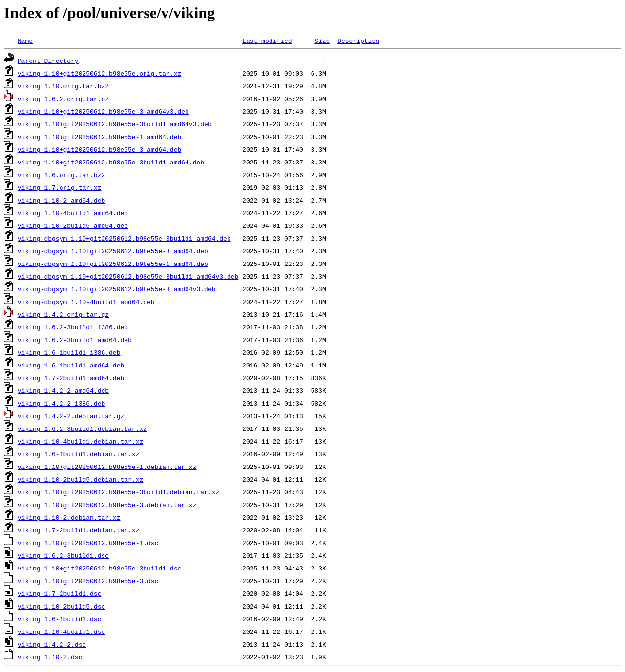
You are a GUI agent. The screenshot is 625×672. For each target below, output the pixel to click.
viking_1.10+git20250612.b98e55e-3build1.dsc (99, 568)
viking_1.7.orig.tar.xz (60, 187)
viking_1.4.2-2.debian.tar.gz (71, 416)
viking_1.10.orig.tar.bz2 (63, 86)
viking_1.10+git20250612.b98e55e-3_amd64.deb (99, 149)
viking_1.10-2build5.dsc (61, 606)
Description (358, 41)
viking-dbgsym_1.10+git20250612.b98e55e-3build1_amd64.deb (124, 238)
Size (322, 41)
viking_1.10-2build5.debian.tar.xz (80, 479)
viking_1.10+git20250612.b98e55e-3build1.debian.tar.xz (118, 492)
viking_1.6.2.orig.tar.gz (63, 99)
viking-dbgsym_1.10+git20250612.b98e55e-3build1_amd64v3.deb (128, 276)
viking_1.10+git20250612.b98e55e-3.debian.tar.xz (107, 505)
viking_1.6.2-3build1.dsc (63, 555)
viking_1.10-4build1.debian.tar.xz (80, 441)
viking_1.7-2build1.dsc (60, 593)
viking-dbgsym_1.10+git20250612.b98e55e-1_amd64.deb (113, 264)
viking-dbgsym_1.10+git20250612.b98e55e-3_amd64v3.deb (117, 289)
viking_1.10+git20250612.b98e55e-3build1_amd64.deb (111, 162)
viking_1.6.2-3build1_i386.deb (73, 327)
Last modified (267, 41)
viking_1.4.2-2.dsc (52, 644)
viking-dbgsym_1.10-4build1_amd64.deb (86, 302)
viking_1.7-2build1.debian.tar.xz (79, 530)
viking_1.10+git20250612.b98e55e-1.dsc (88, 543)
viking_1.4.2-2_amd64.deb (63, 390)
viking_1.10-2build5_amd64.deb (73, 225)
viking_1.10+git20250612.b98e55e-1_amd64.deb (99, 137)
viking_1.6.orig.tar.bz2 (61, 175)
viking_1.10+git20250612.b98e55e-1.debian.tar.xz (107, 467)
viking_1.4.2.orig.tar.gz (63, 314)
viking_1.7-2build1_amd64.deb (71, 378)
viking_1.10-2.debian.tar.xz (69, 517)
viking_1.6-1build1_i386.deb (69, 352)
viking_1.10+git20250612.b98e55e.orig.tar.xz (99, 73)
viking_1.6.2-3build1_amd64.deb (75, 340)
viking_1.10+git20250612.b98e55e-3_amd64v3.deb (103, 111)
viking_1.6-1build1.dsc (60, 619)
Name (25, 41)
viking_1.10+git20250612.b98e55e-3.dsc (88, 581)
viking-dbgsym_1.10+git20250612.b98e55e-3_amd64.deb (113, 251)
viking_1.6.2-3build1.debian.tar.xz (82, 428)
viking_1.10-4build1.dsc (61, 631)
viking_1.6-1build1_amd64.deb (71, 365)
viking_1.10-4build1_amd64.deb (73, 213)
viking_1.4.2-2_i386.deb (61, 403)
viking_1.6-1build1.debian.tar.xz (79, 454)
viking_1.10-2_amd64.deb (61, 200)
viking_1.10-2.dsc (50, 657)
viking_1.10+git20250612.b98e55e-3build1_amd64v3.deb (115, 124)
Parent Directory (48, 61)
